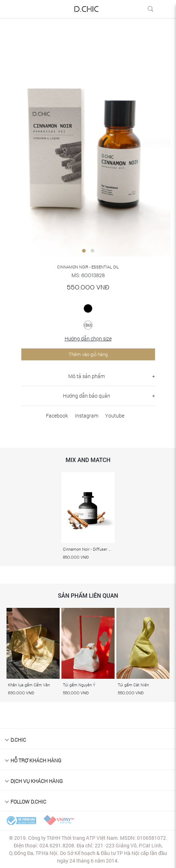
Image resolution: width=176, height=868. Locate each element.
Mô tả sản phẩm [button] (87, 376)
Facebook (57, 416)
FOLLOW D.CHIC (28, 802)
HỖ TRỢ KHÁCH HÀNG (36, 760)
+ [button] (154, 376)
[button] (84, 251)
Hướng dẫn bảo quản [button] (87, 396)
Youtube (115, 416)
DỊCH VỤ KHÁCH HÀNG (37, 781)
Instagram (87, 416)
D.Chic (18, 740)
